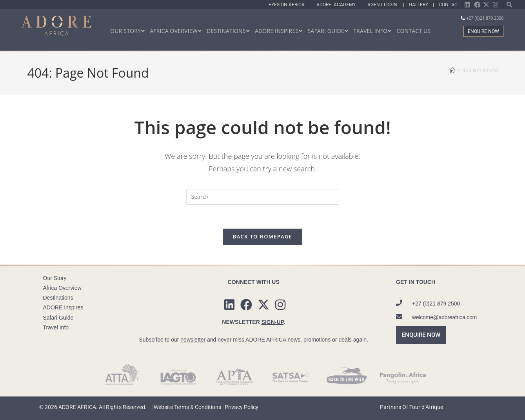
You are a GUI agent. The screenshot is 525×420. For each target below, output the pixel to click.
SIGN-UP (273, 322)
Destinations (58, 298)
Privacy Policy (242, 407)
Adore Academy (339, 5)
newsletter (193, 340)
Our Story (55, 278)
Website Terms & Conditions (187, 407)
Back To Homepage (262, 236)
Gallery (420, 5)
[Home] (452, 70)
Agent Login (385, 5)
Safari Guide (58, 318)
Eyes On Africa (290, 5)
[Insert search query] (263, 197)
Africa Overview (62, 288)
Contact (450, 5)
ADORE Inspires (63, 307)
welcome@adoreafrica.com (444, 317)
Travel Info (56, 327)
